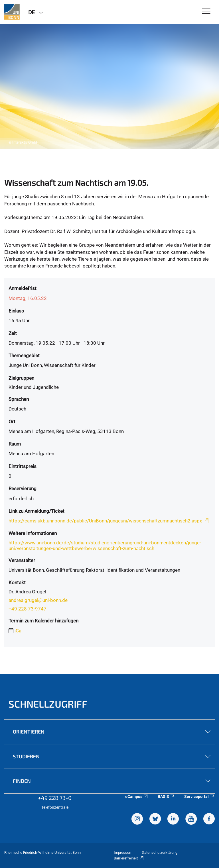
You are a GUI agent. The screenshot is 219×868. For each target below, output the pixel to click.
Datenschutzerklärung (160, 852)
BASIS (166, 796)
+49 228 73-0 (55, 798)
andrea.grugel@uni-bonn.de (38, 600)
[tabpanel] (109, 87)
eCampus (137, 796)
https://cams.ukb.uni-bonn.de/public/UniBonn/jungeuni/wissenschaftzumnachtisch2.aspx (109, 521)
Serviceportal (199, 796)
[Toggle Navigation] (206, 12)
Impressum (123, 852)
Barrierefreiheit (129, 858)
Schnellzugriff (48, 704)
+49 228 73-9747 (28, 609)
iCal (19, 631)
